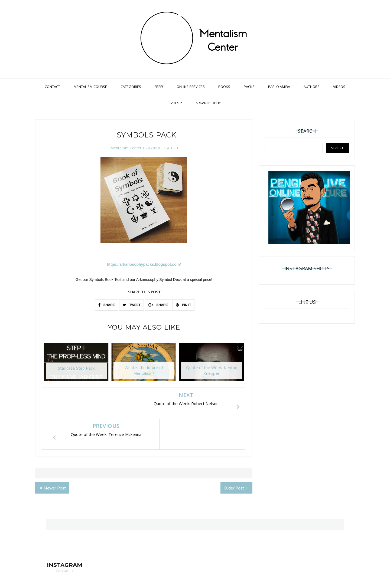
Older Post (236, 457)
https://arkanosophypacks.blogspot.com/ (144, 264)
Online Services (191, 87)
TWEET (132, 305)
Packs (249, 87)
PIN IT (183, 305)
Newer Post (53, 457)
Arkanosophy (208, 103)
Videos (339, 87)
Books (224, 87)
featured (172, 148)
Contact (52, 87)
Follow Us (65, 540)
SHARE (107, 305)
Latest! (176, 103)
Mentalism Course (90, 87)
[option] (76, 364)
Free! (159, 87)
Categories (131, 87)
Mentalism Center (126, 148)
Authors (312, 87)
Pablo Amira (279, 87)
